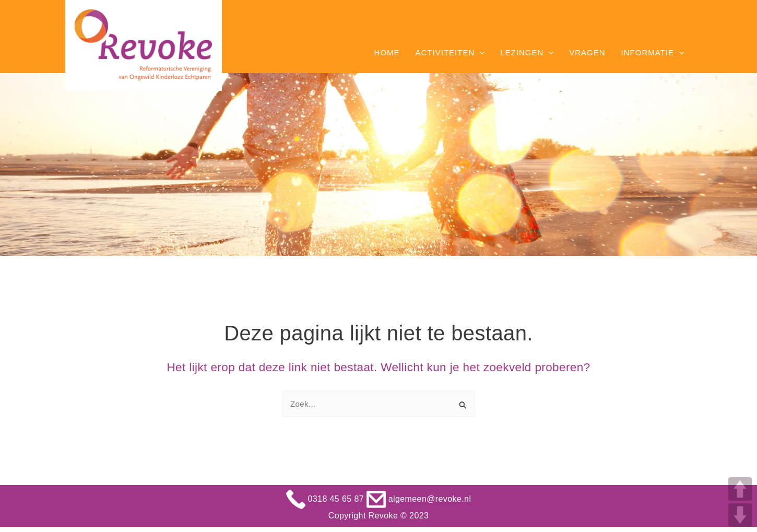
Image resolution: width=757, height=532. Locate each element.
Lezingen (527, 53)
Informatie (653, 53)
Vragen (587, 52)
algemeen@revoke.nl (419, 499)
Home (387, 52)
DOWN (740, 515)
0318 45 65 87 (326, 499)
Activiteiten (450, 53)
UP (740, 489)
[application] (480, 53)
